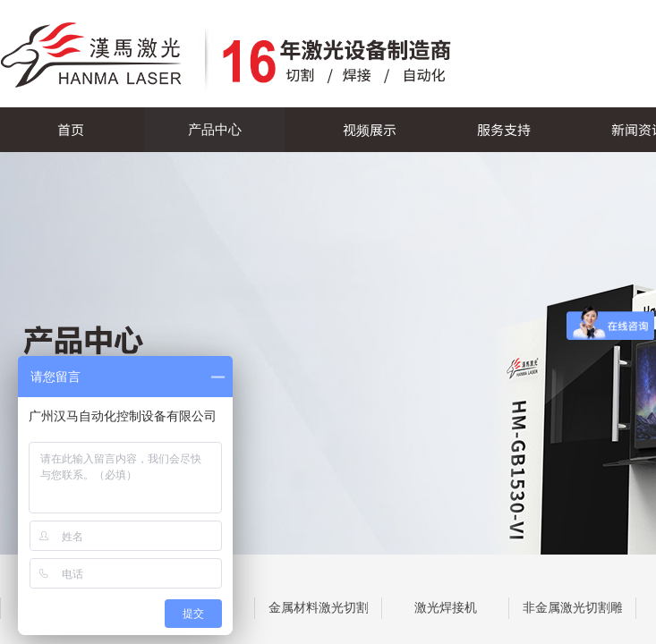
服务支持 (504, 129)
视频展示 (370, 129)
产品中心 (215, 130)
